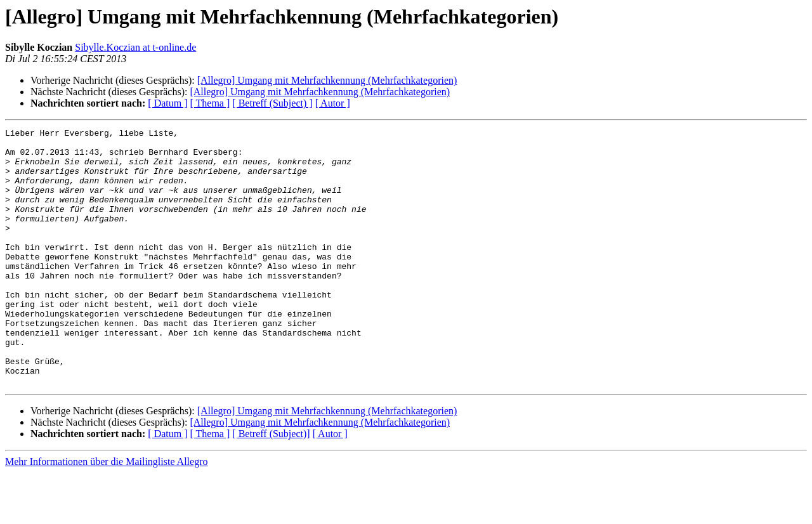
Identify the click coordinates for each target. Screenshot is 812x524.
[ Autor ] (333, 103)
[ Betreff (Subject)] (271, 485)
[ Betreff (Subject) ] (272, 103)
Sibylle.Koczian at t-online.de (135, 47)
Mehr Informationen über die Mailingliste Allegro (106, 513)
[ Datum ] (167, 103)
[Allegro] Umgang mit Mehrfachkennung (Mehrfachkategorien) (327, 80)
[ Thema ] (210, 103)
